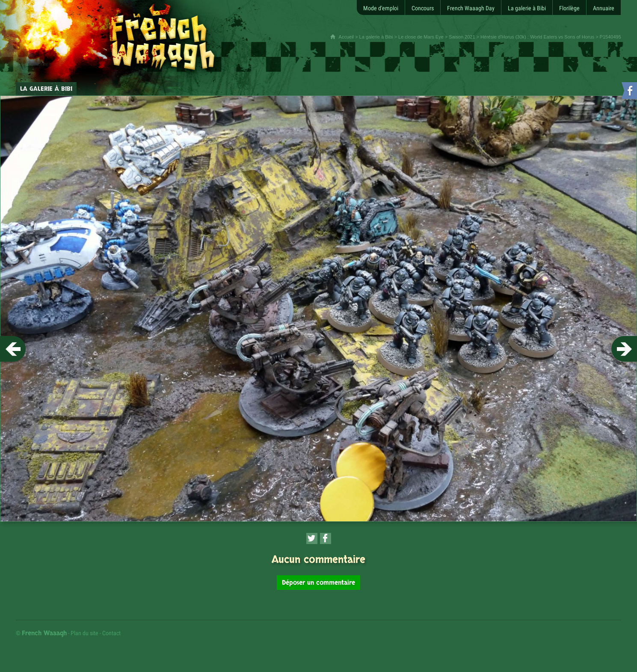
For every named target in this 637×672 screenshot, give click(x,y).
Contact (111, 633)
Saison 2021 (462, 37)
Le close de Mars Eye (421, 37)
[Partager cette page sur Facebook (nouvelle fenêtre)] (326, 538)
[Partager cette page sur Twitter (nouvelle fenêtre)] (312, 538)
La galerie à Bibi (376, 37)
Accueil (346, 37)
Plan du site (84, 633)
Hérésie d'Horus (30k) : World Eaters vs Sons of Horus (537, 37)
